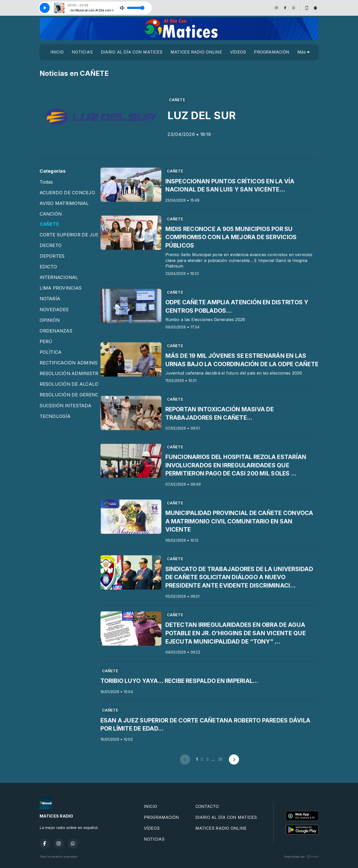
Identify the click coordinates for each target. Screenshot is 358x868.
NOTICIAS (82, 52)
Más (303, 52)
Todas (46, 182)
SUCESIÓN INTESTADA (65, 405)
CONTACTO (207, 806)
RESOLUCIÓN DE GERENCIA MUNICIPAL (69, 395)
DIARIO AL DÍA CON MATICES (132, 52)
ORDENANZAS (56, 331)
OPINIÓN (50, 320)
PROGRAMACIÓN (272, 52)
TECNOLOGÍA (55, 416)
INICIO (57, 52)
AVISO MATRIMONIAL (64, 203)
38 (220, 759)
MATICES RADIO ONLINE (196, 52)
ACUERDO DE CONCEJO (67, 192)
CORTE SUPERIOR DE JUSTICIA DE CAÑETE (69, 235)
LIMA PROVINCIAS (61, 288)
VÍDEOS (238, 52)
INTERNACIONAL (59, 277)
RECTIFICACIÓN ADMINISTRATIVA (69, 363)
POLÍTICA (51, 352)
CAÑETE (49, 224)
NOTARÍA (50, 298)
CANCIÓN (51, 214)
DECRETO (51, 245)
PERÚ (46, 341)
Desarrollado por (301, 857)
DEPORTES (52, 256)
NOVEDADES (54, 309)
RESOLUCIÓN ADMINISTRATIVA (69, 373)
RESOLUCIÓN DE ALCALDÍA (69, 384)
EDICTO (48, 267)
